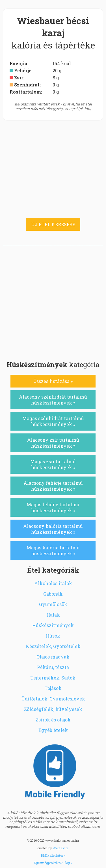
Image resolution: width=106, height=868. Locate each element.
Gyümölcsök (53, 604)
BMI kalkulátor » (53, 855)
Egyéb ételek (53, 730)
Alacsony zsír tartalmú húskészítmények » (53, 443)
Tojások (53, 688)
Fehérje (23, 70)
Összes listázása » (53, 381)
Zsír (19, 78)
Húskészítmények (53, 625)
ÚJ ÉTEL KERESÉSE (53, 224)
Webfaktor (60, 848)
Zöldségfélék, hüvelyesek (53, 709)
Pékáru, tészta (53, 667)
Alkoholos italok (53, 583)
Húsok (53, 636)
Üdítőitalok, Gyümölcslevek (53, 699)
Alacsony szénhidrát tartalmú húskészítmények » (53, 400)
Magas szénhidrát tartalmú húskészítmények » (53, 421)
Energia (19, 63)
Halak (53, 615)
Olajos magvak (53, 657)
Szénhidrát (27, 85)
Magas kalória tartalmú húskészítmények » (53, 551)
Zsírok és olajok (53, 720)
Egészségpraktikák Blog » (53, 863)
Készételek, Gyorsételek (53, 646)
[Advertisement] (53, 301)
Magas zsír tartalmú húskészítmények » (53, 464)
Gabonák (53, 594)
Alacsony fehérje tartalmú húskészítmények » (53, 486)
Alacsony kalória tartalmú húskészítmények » (53, 529)
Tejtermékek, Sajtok (53, 678)
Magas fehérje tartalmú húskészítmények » (53, 507)
